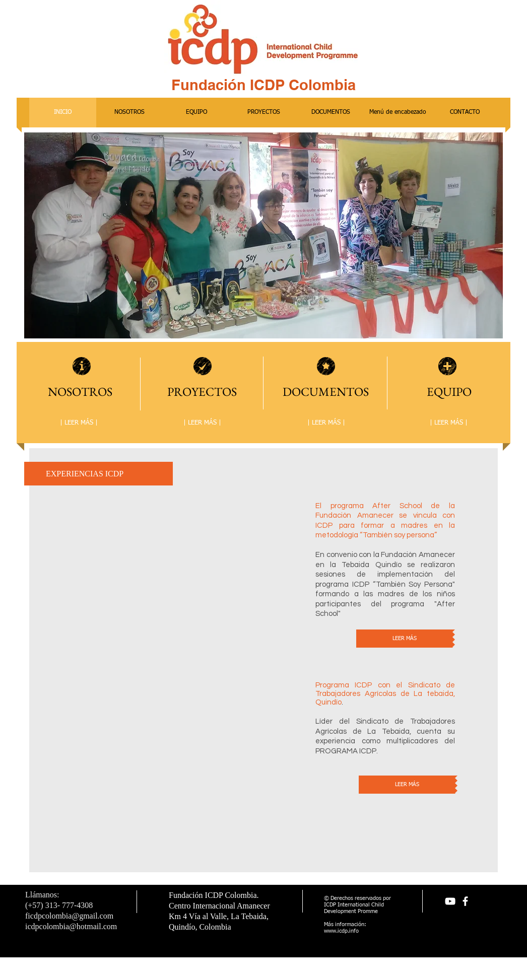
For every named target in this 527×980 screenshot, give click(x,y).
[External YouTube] (184, 571)
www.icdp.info (341, 931)
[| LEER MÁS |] (79, 423)
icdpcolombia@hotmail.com (71, 926)
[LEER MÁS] (404, 639)
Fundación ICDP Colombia (263, 85)
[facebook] (465, 901)
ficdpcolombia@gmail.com (69, 916)
